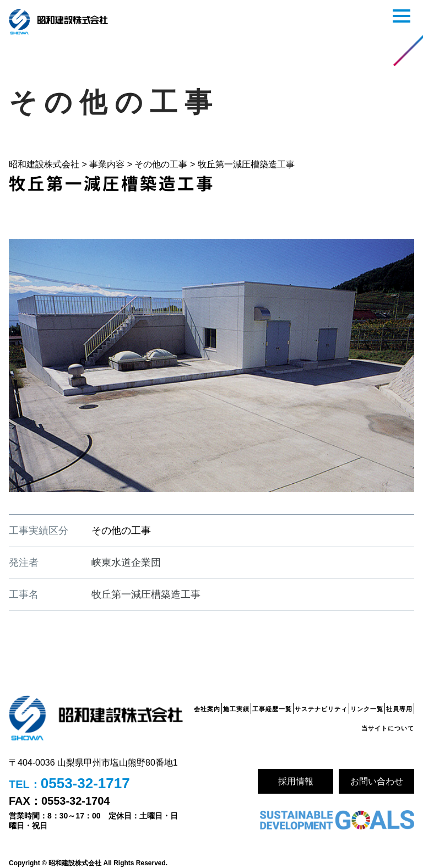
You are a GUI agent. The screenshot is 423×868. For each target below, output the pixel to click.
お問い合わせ (377, 781)
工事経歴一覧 (272, 709)
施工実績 (236, 709)
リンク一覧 (367, 709)
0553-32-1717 (85, 783)
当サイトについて (388, 728)
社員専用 (399, 709)
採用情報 (296, 781)
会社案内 (207, 709)
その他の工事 (121, 531)
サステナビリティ (321, 709)
